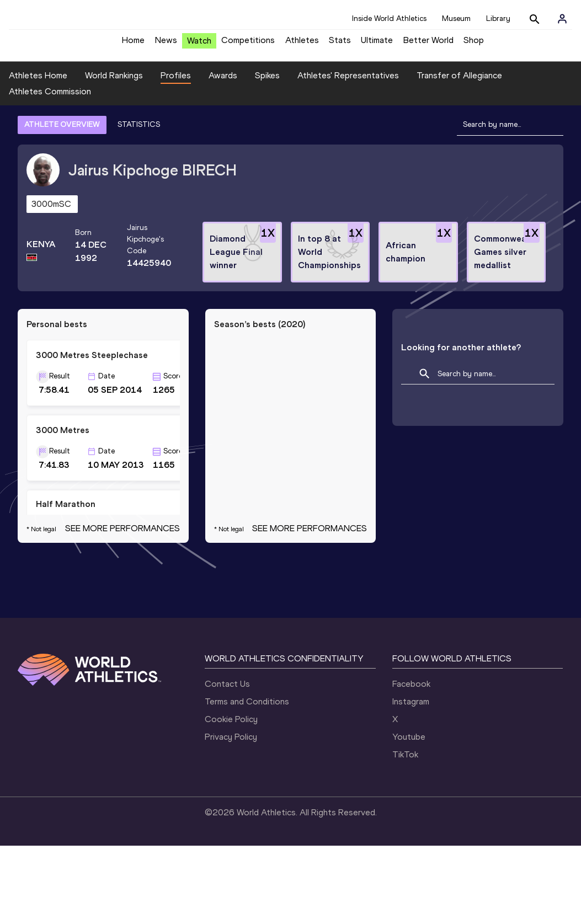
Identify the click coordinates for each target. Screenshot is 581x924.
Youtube (409, 815)
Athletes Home (38, 84)
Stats (340, 44)
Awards (223, 84)
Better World (428, 44)
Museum (456, 18)
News (166, 44)
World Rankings (114, 84)
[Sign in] (562, 19)
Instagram (411, 780)
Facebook (411, 762)
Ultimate (377, 44)
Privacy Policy (231, 815)
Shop (474, 44)
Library (498, 18)
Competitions (248, 44)
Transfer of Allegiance (459, 84)
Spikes (267, 84)
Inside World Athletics (389, 18)
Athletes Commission (50, 100)
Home (133, 44)
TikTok (405, 833)
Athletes (302, 44)
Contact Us (227, 762)
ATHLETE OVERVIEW (62, 133)
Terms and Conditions (247, 780)
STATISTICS (139, 133)
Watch (199, 45)
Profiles (176, 84)
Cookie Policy (231, 797)
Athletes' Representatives (348, 84)
